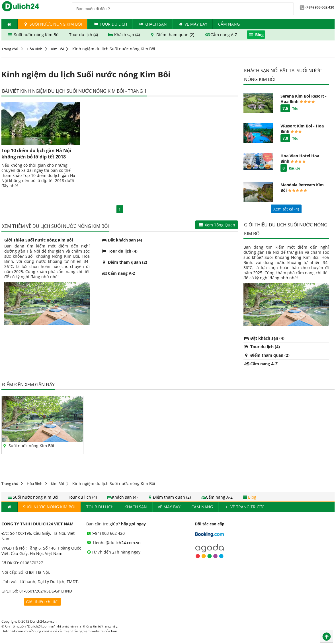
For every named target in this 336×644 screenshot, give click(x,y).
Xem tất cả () (286, 209)
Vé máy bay (192, 24)
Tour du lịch (110, 24)
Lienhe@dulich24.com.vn (114, 543)
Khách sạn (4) (124, 35)
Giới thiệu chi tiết (42, 602)
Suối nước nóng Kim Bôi (53, 24)
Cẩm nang (229, 24)
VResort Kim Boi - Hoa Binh (302, 129)
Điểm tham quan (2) (172, 35)
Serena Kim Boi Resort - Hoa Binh (304, 99)
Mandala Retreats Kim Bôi (302, 187)
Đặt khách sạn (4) (122, 240)
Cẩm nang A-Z (221, 35)
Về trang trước (244, 507)
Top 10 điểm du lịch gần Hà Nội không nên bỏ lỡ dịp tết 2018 (36, 154)
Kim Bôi (57, 49)
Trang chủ (10, 49)
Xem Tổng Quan (217, 225)
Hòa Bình (35, 49)
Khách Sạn (152, 24)
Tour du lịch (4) (84, 35)
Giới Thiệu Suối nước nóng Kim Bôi (39, 240)
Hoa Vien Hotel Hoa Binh (300, 158)
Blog (256, 35)
